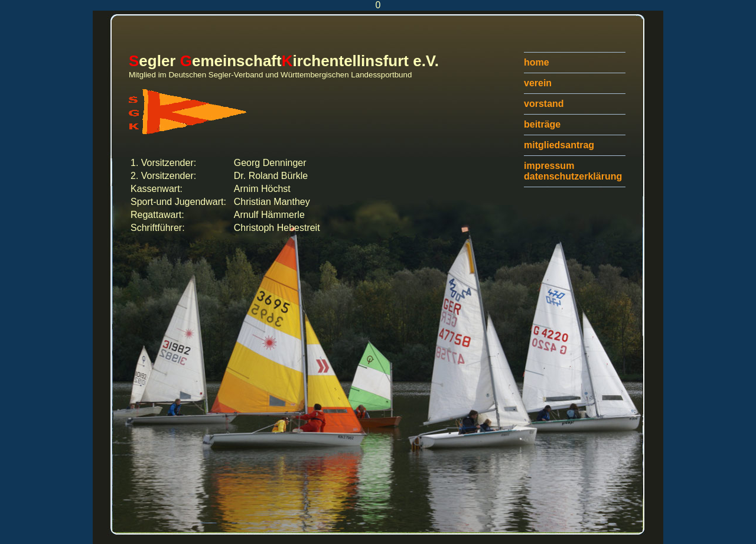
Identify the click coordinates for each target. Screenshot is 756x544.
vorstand (544, 104)
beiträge (542, 124)
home (537, 62)
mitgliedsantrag (559, 145)
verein (538, 83)
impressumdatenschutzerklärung (573, 171)
